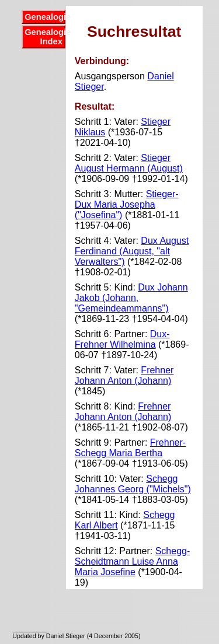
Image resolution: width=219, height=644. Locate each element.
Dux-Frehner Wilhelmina (122, 339)
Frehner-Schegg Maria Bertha (130, 448)
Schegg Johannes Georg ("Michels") (133, 484)
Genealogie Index (45, 37)
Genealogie (45, 17)
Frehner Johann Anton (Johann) (124, 375)
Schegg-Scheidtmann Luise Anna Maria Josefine (132, 561)
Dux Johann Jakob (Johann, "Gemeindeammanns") (131, 298)
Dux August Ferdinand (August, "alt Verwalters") (132, 251)
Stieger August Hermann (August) (129, 163)
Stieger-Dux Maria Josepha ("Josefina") (127, 204)
